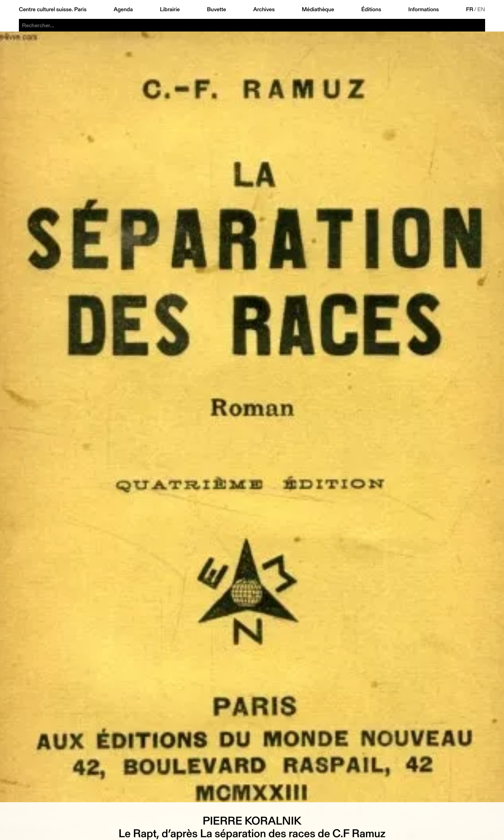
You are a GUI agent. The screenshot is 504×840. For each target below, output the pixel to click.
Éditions (371, 9)
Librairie (170, 9)
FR (470, 9)
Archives (264, 9)
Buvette (216, 9)
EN (481, 9)
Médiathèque (318, 9)
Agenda (123, 9)
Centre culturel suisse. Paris (53, 9)
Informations (424, 9)
